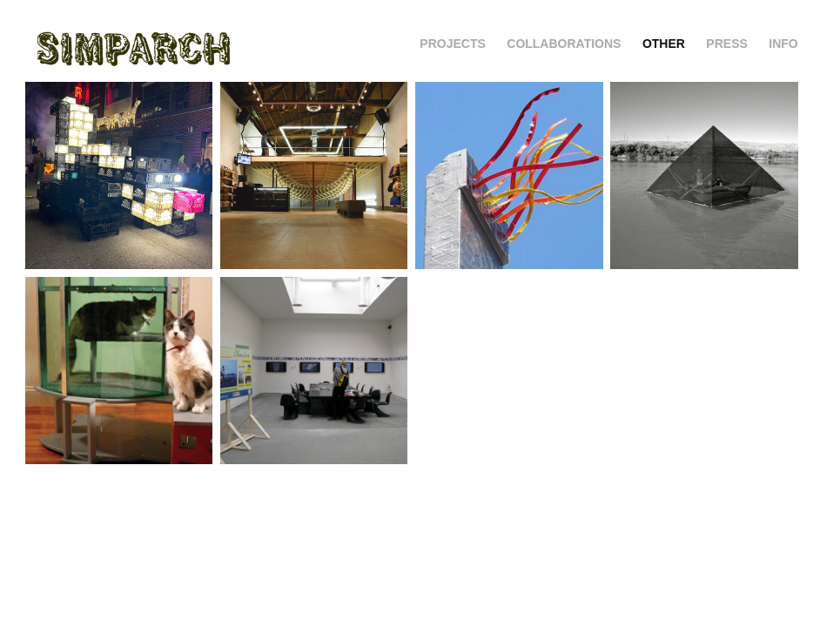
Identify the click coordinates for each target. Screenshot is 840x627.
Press (726, 44)
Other (664, 44)
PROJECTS (452, 44)
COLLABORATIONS (564, 44)
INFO (783, 44)
